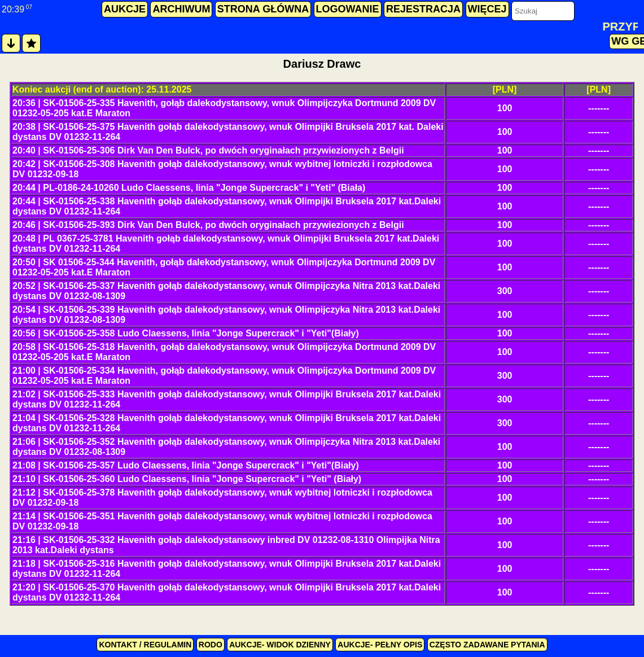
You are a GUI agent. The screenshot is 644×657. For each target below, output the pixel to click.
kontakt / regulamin (145, 645)
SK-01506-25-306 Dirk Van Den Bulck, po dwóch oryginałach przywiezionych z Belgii (223, 150)
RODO (211, 645)
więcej (487, 9)
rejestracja (423, 9)
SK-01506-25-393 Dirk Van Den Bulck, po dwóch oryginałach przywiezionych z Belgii (223, 225)
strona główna (263, 9)
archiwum (181, 9)
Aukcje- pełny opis (380, 645)
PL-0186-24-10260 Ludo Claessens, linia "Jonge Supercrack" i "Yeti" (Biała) (204, 188)
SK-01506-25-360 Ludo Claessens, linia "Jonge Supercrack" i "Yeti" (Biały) (202, 479)
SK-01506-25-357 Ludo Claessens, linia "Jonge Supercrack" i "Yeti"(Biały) (201, 465)
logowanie (348, 9)
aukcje (125, 9)
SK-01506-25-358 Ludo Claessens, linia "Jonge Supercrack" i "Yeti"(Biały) (201, 333)
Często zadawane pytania (487, 645)
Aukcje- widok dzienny (280, 645)
